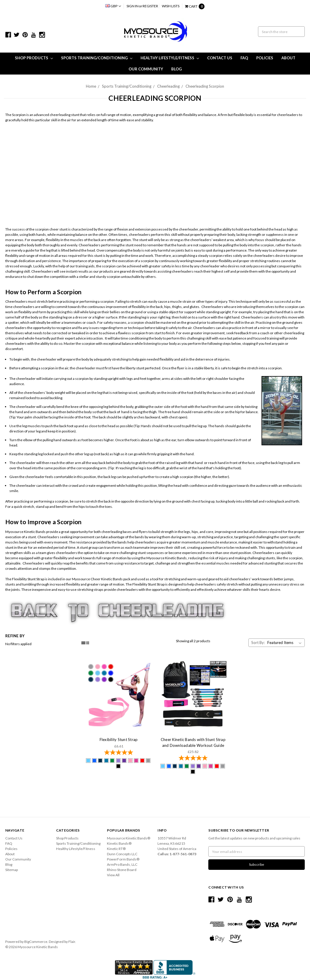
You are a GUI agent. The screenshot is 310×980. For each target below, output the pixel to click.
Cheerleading (168, 86)
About (288, 58)
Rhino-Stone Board (122, 870)
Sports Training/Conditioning (97, 58)
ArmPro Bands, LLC (122, 864)
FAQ (244, 58)
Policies (265, 58)
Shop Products (34, 58)
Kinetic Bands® (119, 843)
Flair (72, 942)
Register (150, 6)
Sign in (133, 6)
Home (91, 86)
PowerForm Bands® (123, 859)
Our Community (146, 69)
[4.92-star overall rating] (119, 753)
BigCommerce (36, 942)
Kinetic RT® (116, 849)
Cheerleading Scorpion (205, 86)
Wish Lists (171, 6)
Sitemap (12, 870)
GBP (113, 6)
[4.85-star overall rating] (193, 759)
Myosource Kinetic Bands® (129, 838)
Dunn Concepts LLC (122, 854)
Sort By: (258, 643)
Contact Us (220, 58)
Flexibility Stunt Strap (119, 740)
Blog (176, 69)
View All (113, 875)
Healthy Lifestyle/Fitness (170, 58)
